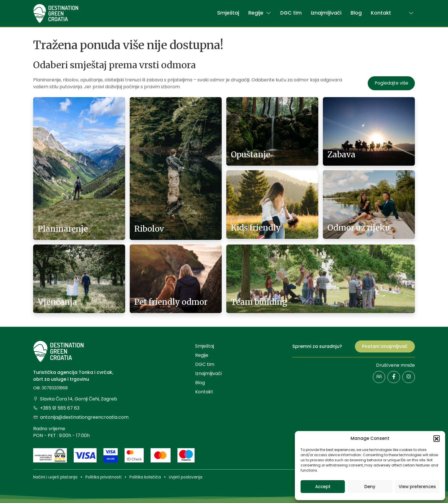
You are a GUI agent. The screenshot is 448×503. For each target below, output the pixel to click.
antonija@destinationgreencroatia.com (81, 417)
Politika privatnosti (103, 477)
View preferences (417, 487)
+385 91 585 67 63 (56, 408)
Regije (260, 13)
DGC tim (291, 13)
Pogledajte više (391, 83)
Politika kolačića (145, 477)
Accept (323, 487)
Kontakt (381, 13)
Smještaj (228, 13)
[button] (437, 438)
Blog (356, 13)
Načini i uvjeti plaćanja (55, 477)
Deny (370, 487)
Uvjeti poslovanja (186, 477)
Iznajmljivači (326, 13)
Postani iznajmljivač (385, 346)
